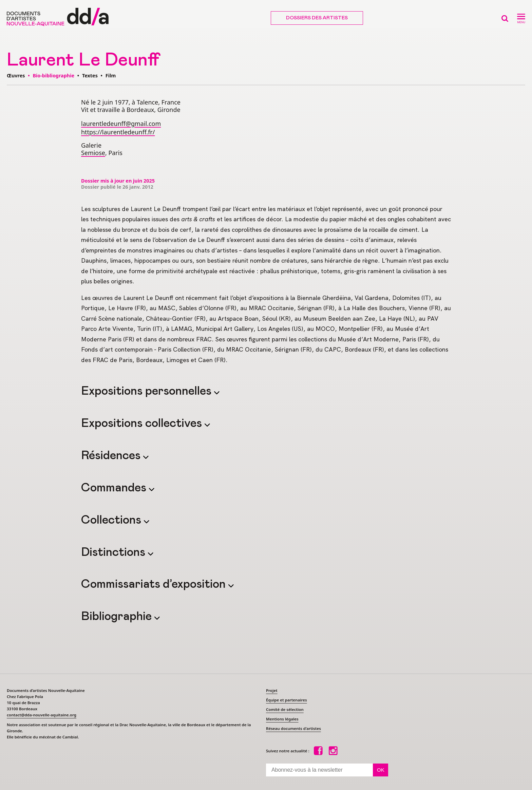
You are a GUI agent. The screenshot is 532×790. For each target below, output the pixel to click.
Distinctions (115, 552)
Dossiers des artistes (317, 18)
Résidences (112, 456)
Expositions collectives (143, 424)
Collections (112, 520)
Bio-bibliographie (53, 76)
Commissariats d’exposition (155, 584)
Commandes (115, 488)
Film (111, 76)
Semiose (93, 153)
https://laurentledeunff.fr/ (118, 132)
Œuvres (16, 76)
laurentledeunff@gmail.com (121, 124)
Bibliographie (118, 617)
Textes (90, 76)
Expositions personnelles (148, 391)
